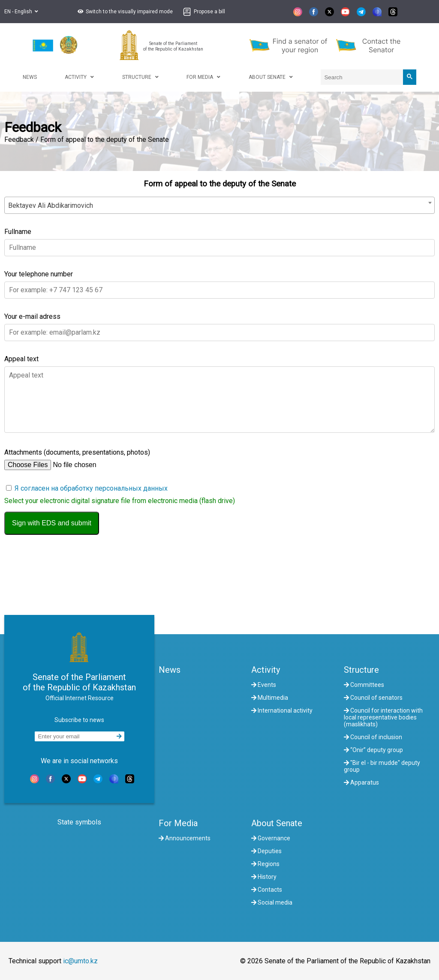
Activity (266, 670)
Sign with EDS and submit (52, 523)
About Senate (277, 823)
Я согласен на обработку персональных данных (91, 488)
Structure (361, 670)
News (170, 670)
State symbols (79, 822)
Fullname (18, 232)
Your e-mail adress (32, 316)
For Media (178, 823)
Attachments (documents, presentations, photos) (77, 452)
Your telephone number (39, 274)
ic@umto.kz (80, 961)
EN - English (21, 12)
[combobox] (219, 205)
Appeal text (21, 359)
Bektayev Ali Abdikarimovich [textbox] (51, 205)
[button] (124, 12)
